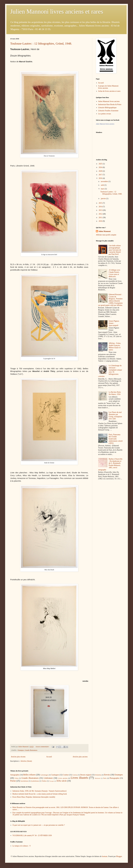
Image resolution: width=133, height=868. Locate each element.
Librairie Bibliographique (107, 108)
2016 (101, 178)
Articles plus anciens (80, 757)
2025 (101, 164)
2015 (101, 203)
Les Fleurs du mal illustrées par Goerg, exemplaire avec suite (115, 415)
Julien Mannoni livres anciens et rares (57, 11)
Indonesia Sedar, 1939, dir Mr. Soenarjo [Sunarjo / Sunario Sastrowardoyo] (40, 791)
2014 (101, 207)
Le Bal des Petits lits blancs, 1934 (115, 393)
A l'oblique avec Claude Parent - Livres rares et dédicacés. (114, 273)
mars (103, 189)
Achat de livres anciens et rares (109, 91)
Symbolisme (35, 781)
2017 (101, 175)
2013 (101, 210)
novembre (105, 181)
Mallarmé (98, 778)
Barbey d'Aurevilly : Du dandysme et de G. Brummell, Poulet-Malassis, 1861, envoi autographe (110, 464)
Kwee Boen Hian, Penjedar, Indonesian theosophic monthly (34, 797)
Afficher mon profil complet (106, 235)
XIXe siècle (62, 781)
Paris (105, 778)
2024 (101, 167)
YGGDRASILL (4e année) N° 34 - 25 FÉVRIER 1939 (32, 835)
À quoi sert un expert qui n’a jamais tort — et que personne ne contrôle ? (39, 825)
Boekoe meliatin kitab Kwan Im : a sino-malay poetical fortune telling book (40, 794)
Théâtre (44, 781)
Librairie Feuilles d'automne (108, 111)
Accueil (49, 757)
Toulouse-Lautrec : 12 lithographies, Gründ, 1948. (41, 43)
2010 (101, 221)
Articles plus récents (18, 757)
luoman (105, 856)
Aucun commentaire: (43, 747)
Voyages (52, 781)
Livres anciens (63, 778)
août (103, 185)
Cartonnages (44, 775)
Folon (16, 778)
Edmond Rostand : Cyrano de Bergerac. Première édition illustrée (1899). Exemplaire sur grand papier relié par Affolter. (110, 300)
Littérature (48, 778)
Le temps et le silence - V (22, 846)
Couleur (66, 775)
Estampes (21, 750)
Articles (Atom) (26, 761)
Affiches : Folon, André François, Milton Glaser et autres (115, 346)
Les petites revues (105, 114)
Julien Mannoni (105, 231)
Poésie (13, 781)
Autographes (15, 775)
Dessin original (86, 775)
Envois (107, 775)
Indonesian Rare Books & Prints (110, 104)
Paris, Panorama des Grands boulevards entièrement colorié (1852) (116, 439)
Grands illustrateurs (31, 750)
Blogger (119, 856)
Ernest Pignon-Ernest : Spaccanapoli (114, 323)
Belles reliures (29, 775)
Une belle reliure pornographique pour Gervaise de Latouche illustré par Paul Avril (115, 250)
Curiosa (75, 775)
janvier (103, 199)
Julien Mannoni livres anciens (109, 101)
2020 (101, 171)
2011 (101, 218)
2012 (101, 214)
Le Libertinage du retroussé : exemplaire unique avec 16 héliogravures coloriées (110, 371)
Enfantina (98, 775)
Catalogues (55, 775)
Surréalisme (24, 781)
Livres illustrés (79, 778)
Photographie (114, 778)
